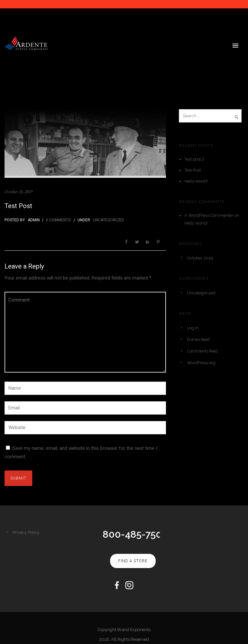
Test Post (18, 204)
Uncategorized (108, 218)
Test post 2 (194, 158)
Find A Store (133, 559)
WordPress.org (201, 361)
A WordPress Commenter (209, 214)
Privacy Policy (26, 531)
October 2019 (200, 256)
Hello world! (196, 179)
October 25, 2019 (18, 190)
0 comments (58, 218)
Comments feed (202, 349)
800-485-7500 (135, 533)
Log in (193, 326)
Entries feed (198, 338)
